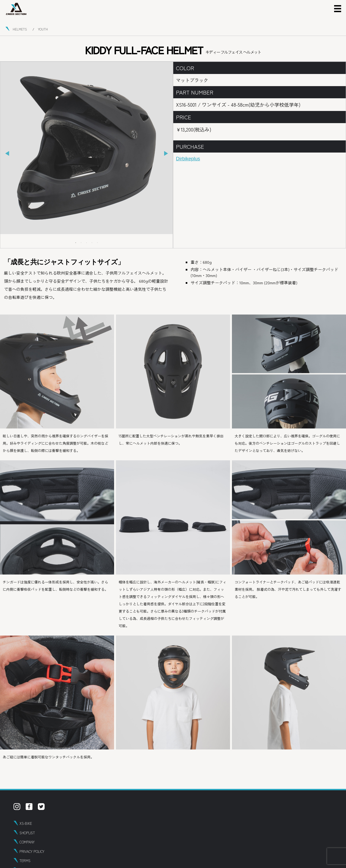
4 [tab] (92, 243)
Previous (7, 154)
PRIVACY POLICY (32, 851)
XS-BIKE (26, 823)
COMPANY (27, 842)
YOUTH (43, 29)
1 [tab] (76, 243)
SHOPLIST (27, 833)
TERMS (25, 861)
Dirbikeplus (188, 159)
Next (166, 154)
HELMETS (20, 29)
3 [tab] (86, 243)
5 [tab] (97, 243)
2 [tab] (81, 243)
